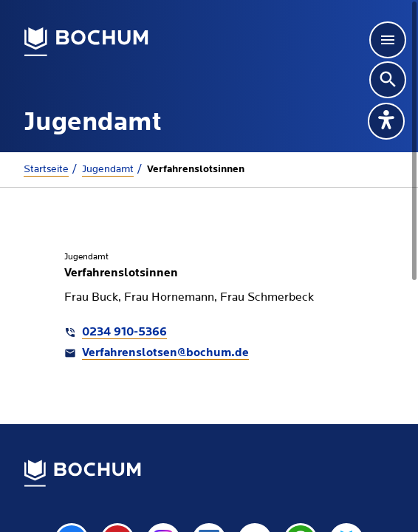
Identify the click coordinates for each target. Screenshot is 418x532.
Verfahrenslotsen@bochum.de (165, 353)
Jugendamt (108, 169)
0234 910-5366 (124, 332)
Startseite (46, 169)
